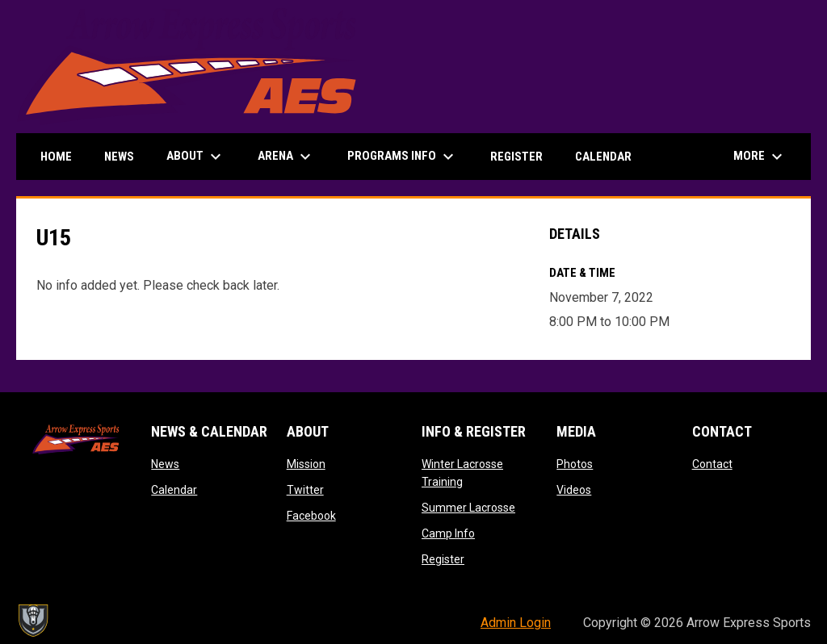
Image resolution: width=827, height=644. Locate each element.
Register (443, 559)
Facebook (311, 516)
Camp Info (448, 533)
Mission (306, 464)
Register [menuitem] (516, 157)
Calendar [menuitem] (603, 157)
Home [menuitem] (56, 157)
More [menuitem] (760, 157)
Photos (575, 464)
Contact (712, 464)
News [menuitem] (119, 157)
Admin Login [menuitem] (516, 623)
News (165, 464)
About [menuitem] (196, 157)
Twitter (305, 490)
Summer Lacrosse (468, 508)
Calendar (174, 490)
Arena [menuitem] (286, 157)
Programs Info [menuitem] (403, 157)
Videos (574, 490)
